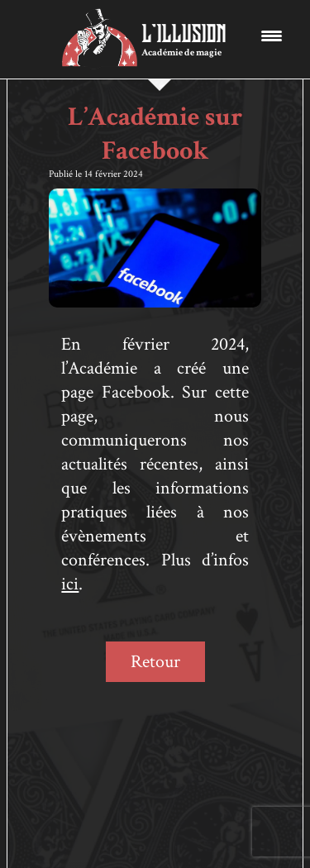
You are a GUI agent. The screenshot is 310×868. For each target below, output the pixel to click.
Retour (155, 662)
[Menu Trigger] (272, 35)
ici (70, 584)
